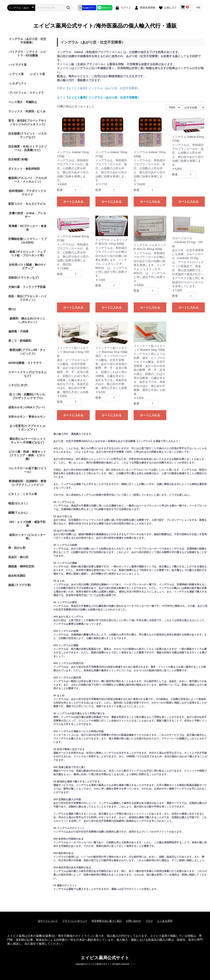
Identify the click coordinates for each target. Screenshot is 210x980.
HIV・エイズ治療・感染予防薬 (27, 524)
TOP (60, 88)
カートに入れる (73, 202)
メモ (133, 964)
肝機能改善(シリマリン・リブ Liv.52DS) (27, 241)
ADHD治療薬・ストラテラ (25, 363)
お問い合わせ (133, 921)
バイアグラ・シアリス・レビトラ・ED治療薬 (27, 54)
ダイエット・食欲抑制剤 (24, 169)
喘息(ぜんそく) (18, 503)
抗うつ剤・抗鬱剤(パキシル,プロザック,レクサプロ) (27, 396)
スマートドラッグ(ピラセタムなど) (27, 374)
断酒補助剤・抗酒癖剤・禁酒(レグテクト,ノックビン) (27, 483)
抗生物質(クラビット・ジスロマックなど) (27, 135)
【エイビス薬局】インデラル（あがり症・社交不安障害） (103, 88)
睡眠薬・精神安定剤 (21, 566)
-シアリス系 (16, 74)
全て (60, 98)
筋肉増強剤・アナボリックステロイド (27, 193)
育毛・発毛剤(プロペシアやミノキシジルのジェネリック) (27, 122)
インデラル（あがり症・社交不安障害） (27, 41)
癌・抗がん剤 (17, 548)
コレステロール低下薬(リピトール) (27, 470)
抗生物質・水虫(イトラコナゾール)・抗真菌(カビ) (27, 148)
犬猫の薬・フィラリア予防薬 (27, 287)
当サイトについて (48, 921)
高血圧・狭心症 (18, 557)
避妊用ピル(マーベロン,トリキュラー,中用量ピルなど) (27, 441)
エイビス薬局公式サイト (105, 958)
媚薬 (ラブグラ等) (20, 585)
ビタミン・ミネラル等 (23, 494)
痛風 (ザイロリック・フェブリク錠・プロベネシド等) (27, 254)
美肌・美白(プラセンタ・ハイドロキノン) (27, 298)
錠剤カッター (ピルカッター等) (27, 537)
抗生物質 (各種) (18, 159)
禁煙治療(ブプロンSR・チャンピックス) (27, 352)
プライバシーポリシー (75, 921)
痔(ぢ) (12, 309)
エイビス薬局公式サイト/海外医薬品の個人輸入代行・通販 (105, 26)
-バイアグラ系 (17, 65)
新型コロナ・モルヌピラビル (27, 204)
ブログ (149, 921)
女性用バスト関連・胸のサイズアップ (27, 266)
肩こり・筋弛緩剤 (20, 341)
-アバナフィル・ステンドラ (26, 93)
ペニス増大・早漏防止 (23, 102)
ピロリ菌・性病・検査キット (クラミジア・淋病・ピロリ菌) (27, 455)
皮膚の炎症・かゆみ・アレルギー (27, 215)
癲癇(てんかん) (18, 513)
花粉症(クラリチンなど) (24, 278)
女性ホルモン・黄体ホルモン (27, 417)
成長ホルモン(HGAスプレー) (27, 407)
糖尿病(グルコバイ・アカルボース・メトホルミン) (27, 180)
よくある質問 (165, 921)
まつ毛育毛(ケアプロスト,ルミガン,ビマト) (27, 428)
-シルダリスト (17, 83)
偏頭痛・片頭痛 (18, 331)
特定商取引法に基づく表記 (107, 921)
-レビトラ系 (37, 74)
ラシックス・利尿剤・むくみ (27, 111)
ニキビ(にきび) (18, 385)
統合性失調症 (17, 576)
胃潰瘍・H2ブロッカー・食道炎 (27, 228)
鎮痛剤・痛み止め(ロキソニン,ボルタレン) (27, 320)
